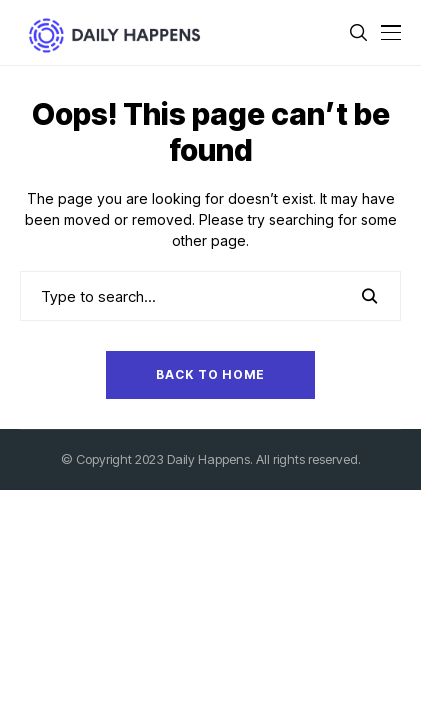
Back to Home (210, 374)
